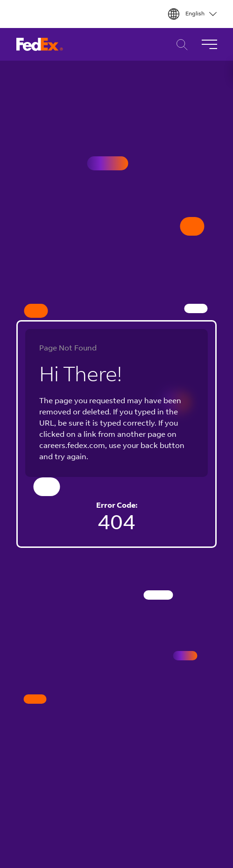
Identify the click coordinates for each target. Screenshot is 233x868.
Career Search (180, 45)
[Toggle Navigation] (209, 44)
